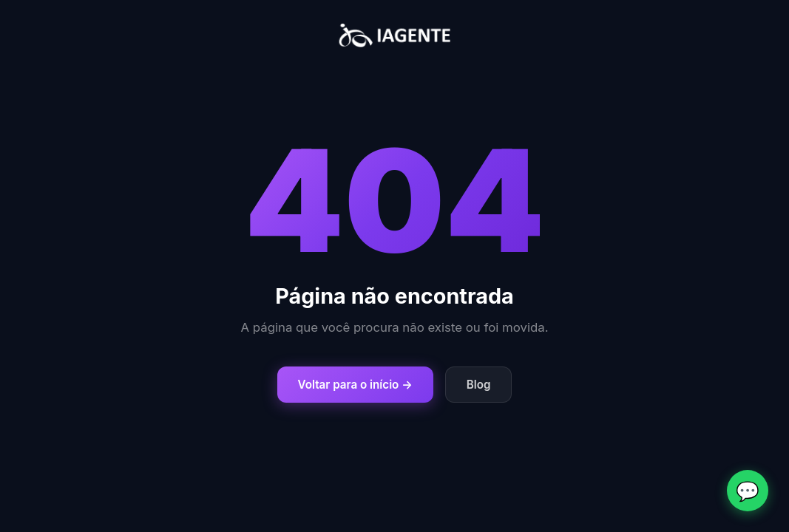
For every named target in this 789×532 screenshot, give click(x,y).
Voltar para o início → (355, 385)
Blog (479, 385)
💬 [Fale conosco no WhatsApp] (748, 491)
